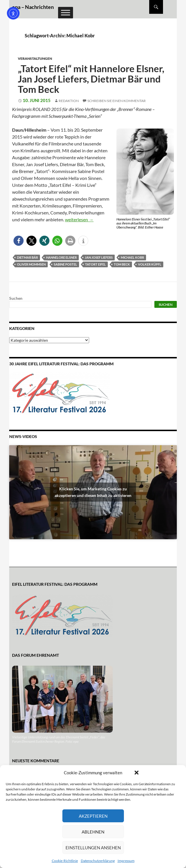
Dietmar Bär (27, 257)
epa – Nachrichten (33, 7)
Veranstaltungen (35, 58)
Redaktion (69, 101)
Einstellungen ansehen (93, 848)
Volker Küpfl (150, 264)
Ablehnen (93, 832)
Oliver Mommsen (31, 264)
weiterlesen (79, 219)
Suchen (16, 298)
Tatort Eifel (95, 264)
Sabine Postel (65, 264)
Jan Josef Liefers (99, 257)
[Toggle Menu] (66, 13)
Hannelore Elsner (61, 257)
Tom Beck (122, 264)
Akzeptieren (93, 816)
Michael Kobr (132, 257)
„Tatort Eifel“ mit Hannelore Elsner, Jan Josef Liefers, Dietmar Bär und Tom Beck (91, 79)
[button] (137, 773)
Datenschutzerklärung (98, 861)
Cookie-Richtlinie (65, 861)
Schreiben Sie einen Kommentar (117, 101)
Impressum (126, 861)
